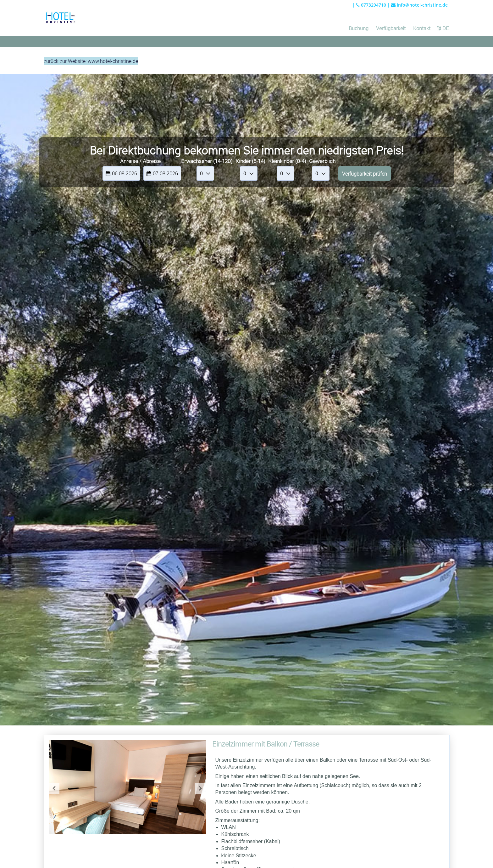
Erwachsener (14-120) (207, 161)
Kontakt (422, 28)
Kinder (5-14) (250, 161)
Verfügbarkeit (391, 28)
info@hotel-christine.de (419, 5)
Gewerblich (322, 161)
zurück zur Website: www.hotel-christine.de (91, 61)
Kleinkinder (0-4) (287, 161)
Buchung (359, 28)
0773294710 (371, 5)
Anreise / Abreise (140, 161)
